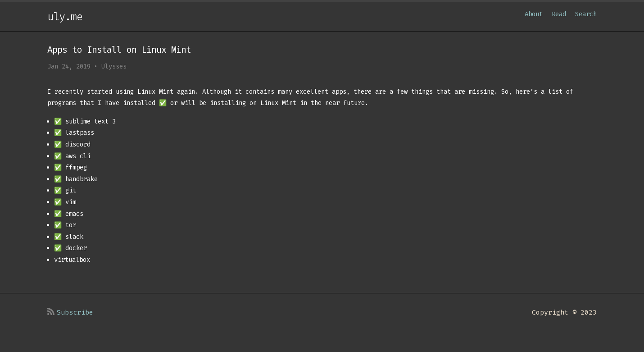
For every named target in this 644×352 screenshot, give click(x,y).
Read (559, 14)
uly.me (65, 17)
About (534, 14)
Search (586, 14)
